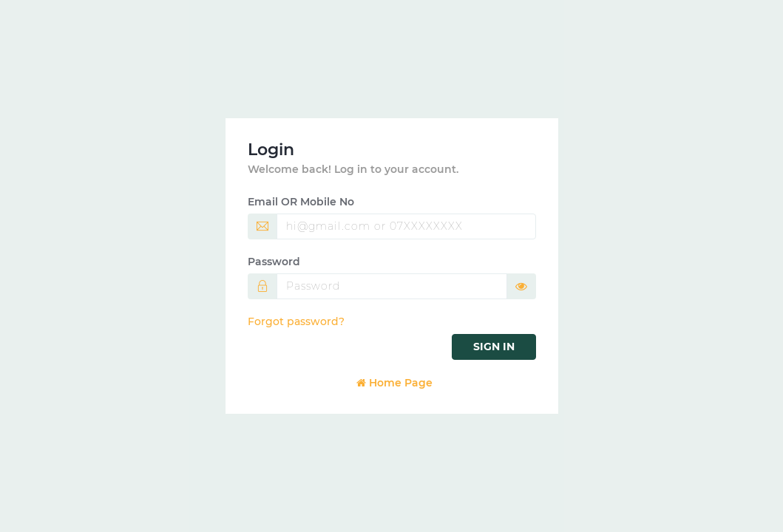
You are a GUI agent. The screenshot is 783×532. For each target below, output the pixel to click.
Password (274, 262)
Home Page (394, 383)
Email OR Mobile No (301, 202)
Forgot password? (296, 321)
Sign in (494, 347)
